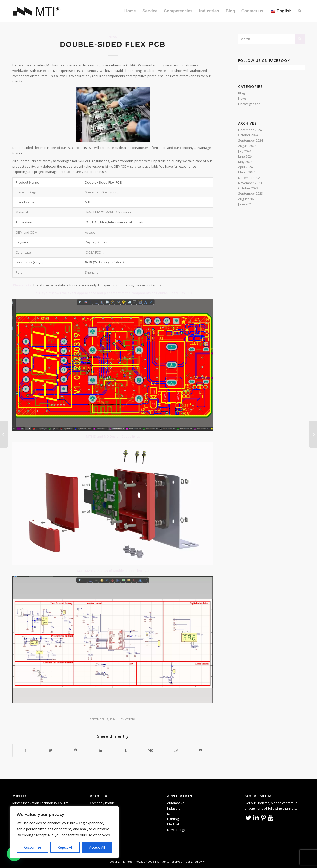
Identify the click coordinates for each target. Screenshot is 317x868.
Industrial (174, 808)
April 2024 (245, 167)
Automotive (176, 803)
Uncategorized (249, 104)
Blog (241, 93)
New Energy (176, 830)
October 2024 (248, 135)
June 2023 (245, 204)
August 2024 (247, 146)
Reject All (65, 847)
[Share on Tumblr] (126, 750)
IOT (170, 814)
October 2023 (248, 188)
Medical (173, 824)
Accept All (97, 847)
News (113, 37)
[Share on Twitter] (50, 750)
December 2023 (250, 178)
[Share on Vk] (151, 750)
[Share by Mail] (201, 750)
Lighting (173, 819)
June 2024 (245, 156)
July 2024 (245, 151)
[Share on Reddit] (176, 750)
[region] (64, 832)
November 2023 (250, 183)
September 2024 (251, 140)
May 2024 (245, 162)
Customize (33, 847)
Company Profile (102, 803)
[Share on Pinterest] (75, 750)
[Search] (300, 11)
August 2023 (247, 199)
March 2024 (247, 172)
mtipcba (130, 719)
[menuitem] (130, 11)
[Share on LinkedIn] (101, 750)
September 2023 (251, 193)
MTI (205, 861)
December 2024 (250, 130)
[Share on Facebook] (25, 750)
